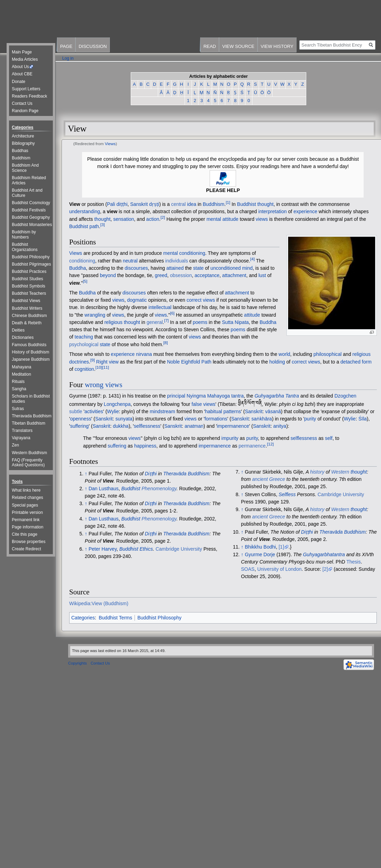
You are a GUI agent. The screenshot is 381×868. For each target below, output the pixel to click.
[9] (93, 360)
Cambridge (167, 549)
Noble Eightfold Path (189, 361)
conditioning (82, 261)
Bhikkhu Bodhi (260, 547)
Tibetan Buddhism (29, 423)
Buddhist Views (26, 301)
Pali (111, 204)
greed (161, 275)
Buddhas (20, 151)
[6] (172, 313)
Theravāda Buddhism (186, 474)
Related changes (27, 498)
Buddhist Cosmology (31, 203)
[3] (103, 224)
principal (176, 396)
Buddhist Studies (27, 279)
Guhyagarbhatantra (324, 554)
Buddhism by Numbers (24, 235)
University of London (279, 569)
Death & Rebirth (27, 323)
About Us (20, 67)
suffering (79, 426)
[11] (106, 367)
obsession (181, 275)
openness (81, 419)
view (112, 211)
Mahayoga (218, 396)
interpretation (273, 211)
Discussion (93, 46)
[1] (228, 202)
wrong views (104, 385)
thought (102, 219)
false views (203, 404)
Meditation (21, 374)
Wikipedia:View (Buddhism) (99, 603)
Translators (22, 431)
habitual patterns (223, 411)
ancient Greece (269, 479)
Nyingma (196, 396)
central (178, 204)
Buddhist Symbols (29, 286)
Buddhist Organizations (25, 247)
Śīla (363, 419)
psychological (84, 344)
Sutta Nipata (236, 322)
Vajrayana (21, 438)
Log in (68, 58)
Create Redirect (26, 549)
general (155, 322)
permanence (252, 446)
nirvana (144, 354)
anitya (280, 426)
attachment (234, 275)
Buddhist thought (255, 204)
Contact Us (22, 103)
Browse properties (29, 542)
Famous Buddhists (29, 345)
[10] (99, 367)
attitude (230, 219)
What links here (26, 490)
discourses (136, 268)
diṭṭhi (122, 204)
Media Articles (25, 59)
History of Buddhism (30, 352)
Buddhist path (84, 226)
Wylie (113, 411)
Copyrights (77, 663)
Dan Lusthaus (104, 489)
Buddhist (131, 489)
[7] (166, 320)
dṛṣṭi (154, 204)
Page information (28, 527)
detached (350, 361)
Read (210, 46)
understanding (85, 211)
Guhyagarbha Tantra (277, 396)
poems (200, 322)
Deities (18, 330)
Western (340, 472)
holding (277, 361)
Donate (19, 82)
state (198, 268)
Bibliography (23, 143)
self (329, 438)
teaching (84, 337)
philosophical (328, 354)
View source (238, 46)
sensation (124, 219)
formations (216, 419)
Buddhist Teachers (29, 293)
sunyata (124, 419)
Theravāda (175, 503)
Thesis (353, 562)
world (284, 354)
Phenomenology (159, 489)
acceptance (207, 275)
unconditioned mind (231, 268)
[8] (166, 343)
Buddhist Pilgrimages (31, 264)
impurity (230, 438)
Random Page (25, 111)
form (367, 361)
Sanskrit (139, 204)
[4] (253, 259)
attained (175, 268)
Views (110, 144)
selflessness (147, 426)
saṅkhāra (262, 419)
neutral (130, 261)
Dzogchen (345, 396)
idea (192, 204)
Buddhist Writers (27, 308)
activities (94, 411)
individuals (176, 261)
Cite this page (25, 534)
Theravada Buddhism (32, 416)
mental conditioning (184, 253)
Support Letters (26, 89)
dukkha (121, 426)
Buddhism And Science (25, 168)
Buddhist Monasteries (32, 225)
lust (262, 275)
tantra (237, 396)
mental (214, 219)
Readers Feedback (29, 96)
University (191, 549)
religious (113, 322)
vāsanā (273, 411)
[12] (270, 444)
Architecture (23, 136)
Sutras (18, 409)
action (153, 219)
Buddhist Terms (115, 618)
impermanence (233, 426)
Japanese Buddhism (31, 359)
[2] (163, 217)
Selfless (287, 494)
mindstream (163, 411)
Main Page (22, 52)
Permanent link (26, 520)
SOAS (248, 569)
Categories (83, 618)
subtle (76, 411)
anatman (194, 426)
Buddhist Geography (31, 217)
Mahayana (22, 367)
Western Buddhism (29, 453)
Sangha (19, 389)
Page (66, 46)
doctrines (79, 361)
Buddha (78, 268)
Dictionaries (23, 337)
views (262, 219)
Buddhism (213, 204)
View (75, 204)
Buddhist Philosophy (159, 618)
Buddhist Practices (29, 272)
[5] (85, 281)
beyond (108, 275)
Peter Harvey (103, 549)
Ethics (146, 549)
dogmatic (137, 300)
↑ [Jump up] (86, 474)
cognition (84, 369)
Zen (15, 445)
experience (305, 211)
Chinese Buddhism (29, 316)
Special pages (25, 505)
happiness (145, 446)
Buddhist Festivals (29, 210)
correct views (201, 300)
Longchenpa (117, 404)
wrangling (95, 315)
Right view (108, 361)
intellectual (160, 307)
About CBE (22, 74)
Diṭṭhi (151, 474)
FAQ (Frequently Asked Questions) (28, 463)
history (317, 472)
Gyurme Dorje (260, 554)
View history (277, 46)
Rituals (18, 382)
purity (310, 419)
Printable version (27, 512)
